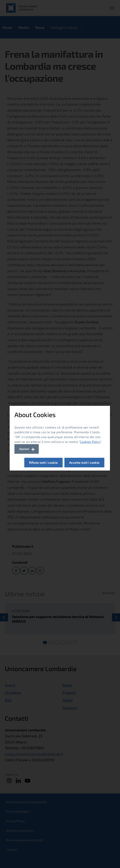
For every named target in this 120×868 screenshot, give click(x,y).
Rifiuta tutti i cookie (43, 462)
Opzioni (24, 449)
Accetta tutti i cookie (84, 462)
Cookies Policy (90, 442)
